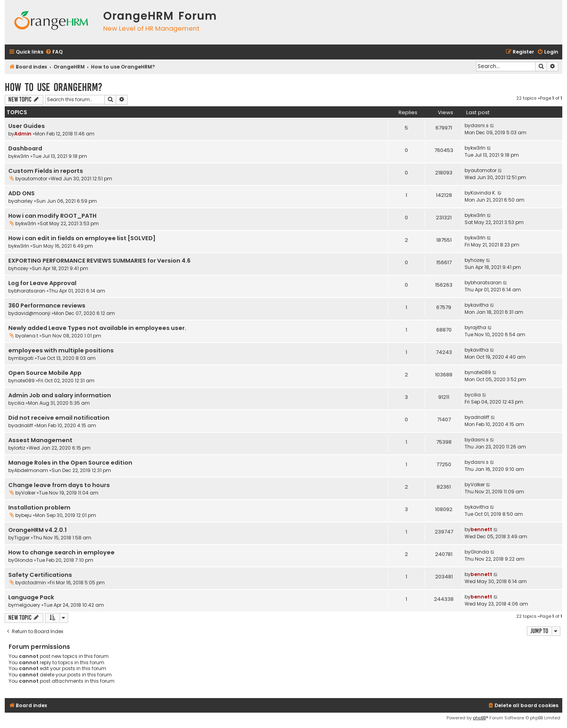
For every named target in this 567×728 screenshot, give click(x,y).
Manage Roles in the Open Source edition (70, 463)
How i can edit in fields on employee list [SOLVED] (82, 238)
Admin (23, 134)
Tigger (22, 538)
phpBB (479, 718)
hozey (21, 268)
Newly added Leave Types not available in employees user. (97, 328)
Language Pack (31, 597)
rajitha (478, 327)
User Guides (27, 126)
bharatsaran (30, 291)
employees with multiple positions (61, 350)
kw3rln (22, 156)
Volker (28, 493)
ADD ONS (21, 193)
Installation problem (39, 508)
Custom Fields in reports (46, 171)
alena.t (30, 336)
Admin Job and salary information (60, 395)
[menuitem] (54, 52)
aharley (23, 201)
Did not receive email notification (59, 418)
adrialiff (24, 425)
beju (26, 515)
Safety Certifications (40, 575)
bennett (481, 529)
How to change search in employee (61, 552)
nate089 (24, 381)
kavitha (480, 305)
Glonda (23, 560)
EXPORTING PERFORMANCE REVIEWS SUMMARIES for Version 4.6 (99, 261)
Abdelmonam (31, 470)
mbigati (24, 358)
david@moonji (32, 313)
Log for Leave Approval (42, 283)
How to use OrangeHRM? (54, 87)
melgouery (27, 605)
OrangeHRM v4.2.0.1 (37, 530)
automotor (34, 179)
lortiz (20, 448)
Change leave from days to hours (59, 485)
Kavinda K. (483, 193)
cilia (19, 403)
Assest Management (40, 440)
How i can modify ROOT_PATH (52, 216)
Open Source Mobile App (45, 373)
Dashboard (25, 148)
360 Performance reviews (47, 306)
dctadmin (34, 583)
